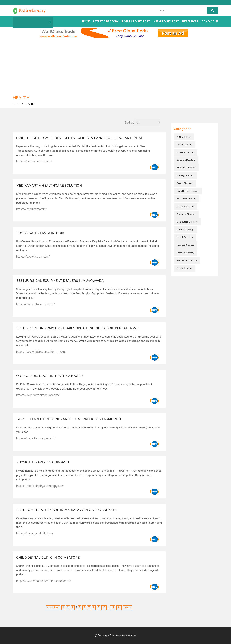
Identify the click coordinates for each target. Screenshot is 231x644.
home (16, 104)
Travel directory (185, 145)
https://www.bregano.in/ (33, 257)
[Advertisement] (115, 66)
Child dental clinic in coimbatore (48, 557)
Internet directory (186, 245)
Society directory (185, 175)
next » (127, 608)
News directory (185, 268)
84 (119, 608)
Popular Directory (136, 21)
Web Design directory (188, 191)
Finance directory (186, 253)
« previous (53, 608)
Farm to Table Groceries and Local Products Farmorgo (69, 419)
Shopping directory (186, 168)
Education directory (187, 199)
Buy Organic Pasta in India (40, 233)
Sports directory (185, 183)
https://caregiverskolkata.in (34, 533)
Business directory (186, 214)
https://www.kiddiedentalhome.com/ (41, 352)
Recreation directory (187, 260)
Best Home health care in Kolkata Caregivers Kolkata (66, 510)
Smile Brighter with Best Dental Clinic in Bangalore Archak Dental (80, 138)
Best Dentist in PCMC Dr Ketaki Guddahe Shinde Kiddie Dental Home (77, 328)
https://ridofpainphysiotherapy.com (40, 486)
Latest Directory (106, 21)
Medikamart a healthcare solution (49, 185)
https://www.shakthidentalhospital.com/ (44, 581)
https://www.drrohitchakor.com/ (38, 395)
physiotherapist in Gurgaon (43, 462)
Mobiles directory (186, 206)
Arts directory (184, 137)
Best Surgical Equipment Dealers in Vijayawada (60, 281)
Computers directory (187, 222)
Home (86, 21)
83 (113, 608)
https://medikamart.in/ (32, 209)
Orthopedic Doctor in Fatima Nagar (50, 376)
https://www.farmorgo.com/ (36, 438)
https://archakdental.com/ (34, 161)
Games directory (185, 230)
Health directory (185, 237)
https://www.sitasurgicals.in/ (36, 304)
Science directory (186, 152)
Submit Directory (166, 21)
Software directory (186, 160)
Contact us (210, 21)
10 (104, 608)
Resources (190, 21)
